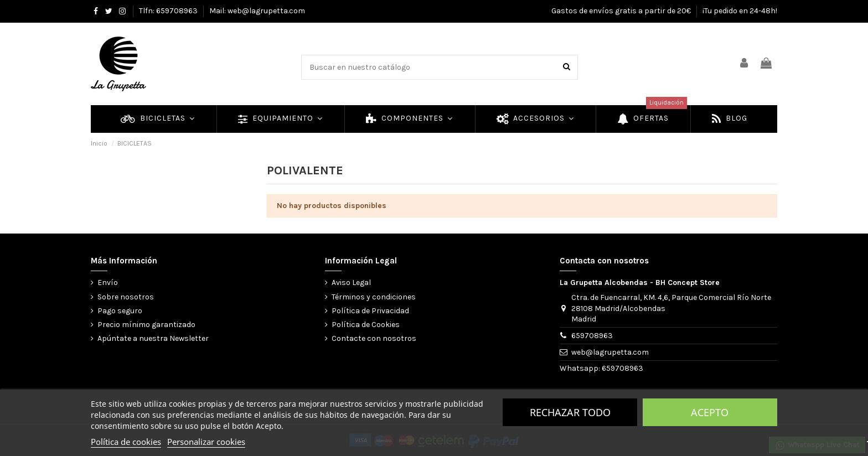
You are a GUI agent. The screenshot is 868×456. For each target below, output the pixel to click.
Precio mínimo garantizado (146, 325)
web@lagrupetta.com (610, 352)
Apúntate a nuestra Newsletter (153, 338)
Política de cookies (126, 442)
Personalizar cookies (206, 442)
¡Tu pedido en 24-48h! (740, 11)
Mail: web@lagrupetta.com (257, 11)
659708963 (592, 336)
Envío (108, 283)
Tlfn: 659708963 (169, 11)
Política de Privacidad (370, 311)
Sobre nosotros (126, 297)
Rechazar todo (570, 412)
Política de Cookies (366, 325)
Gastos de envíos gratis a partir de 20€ (622, 11)
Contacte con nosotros (374, 338)
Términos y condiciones (374, 297)
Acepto (710, 412)
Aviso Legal (351, 283)
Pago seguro (120, 311)
